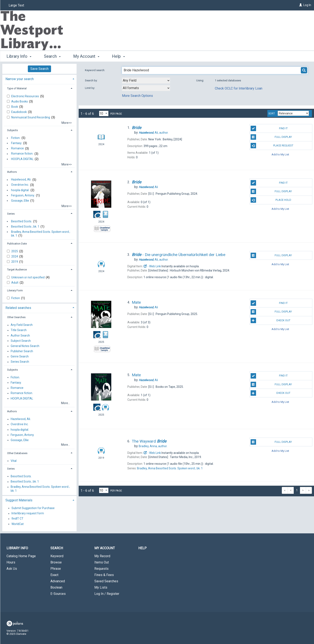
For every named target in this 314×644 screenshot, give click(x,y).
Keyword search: (95, 70)
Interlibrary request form (28, 513)
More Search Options (137, 96)
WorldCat (18, 524)
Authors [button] (12, 172)
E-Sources (58, 594)
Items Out (102, 562)
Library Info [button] (19, 56)
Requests (101, 569)
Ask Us (12, 569)
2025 (15, 251)
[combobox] (146, 81)
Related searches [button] (18, 308)
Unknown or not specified (28, 277)
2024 (15, 256)
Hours (11, 562)
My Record (102, 556)
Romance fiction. (22, 154)
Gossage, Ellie (20, 201)
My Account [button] (86, 56)
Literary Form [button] (15, 290)
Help (142, 548)
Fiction (16, 298)
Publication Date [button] (17, 244)
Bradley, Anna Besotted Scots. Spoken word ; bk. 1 (41, 234)
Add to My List (280, 154)
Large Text (16, 5)
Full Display (271, 137)
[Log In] (301, 5)
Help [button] (118, 56)
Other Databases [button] (17, 453)
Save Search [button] (39, 69)
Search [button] (52, 56)
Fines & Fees (104, 575)
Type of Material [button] (17, 88)
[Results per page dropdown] (104, 113)
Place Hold (271, 200)
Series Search (20, 362)
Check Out (270, 320)
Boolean (56, 587)
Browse (56, 562)
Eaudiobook (19, 112)
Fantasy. (17, 143)
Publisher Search (22, 351)
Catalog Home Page (21, 556)
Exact (54, 575)
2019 (15, 262)
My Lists (101, 587)
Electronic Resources (25, 96)
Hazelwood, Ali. (21, 180)
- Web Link (152, 266)
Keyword (57, 556)
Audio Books (20, 101)
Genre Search (20, 357)
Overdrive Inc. (20, 185)
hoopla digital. (20, 190)
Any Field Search (22, 325)
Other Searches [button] (16, 317)
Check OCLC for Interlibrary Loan (239, 88)
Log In (307, 5)
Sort (272, 114)
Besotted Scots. (22, 221)
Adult (15, 283)
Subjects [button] (12, 130)
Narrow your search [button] (20, 79)
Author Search (20, 335)
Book (15, 107)
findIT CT (17, 519)
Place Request (272, 146)
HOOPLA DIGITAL (22, 159)
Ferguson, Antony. (23, 195)
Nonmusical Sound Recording (31, 117)
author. (154, 133)
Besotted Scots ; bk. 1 (25, 227)
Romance (17, 149)
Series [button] (11, 214)
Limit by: (90, 88)
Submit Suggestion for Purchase (33, 508)
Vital (14, 461)
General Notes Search (25, 346)
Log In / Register (107, 594)
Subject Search (21, 341)
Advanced (58, 581)
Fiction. (16, 138)
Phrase (56, 569)
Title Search (19, 330)
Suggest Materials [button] (19, 500)
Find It (269, 128)
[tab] (39, 79)
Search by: (92, 80)
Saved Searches (106, 581)
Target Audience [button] (17, 270)
